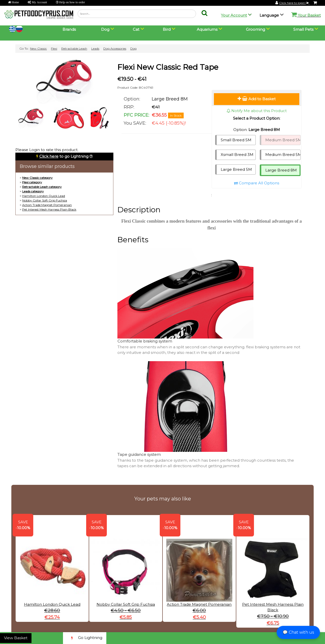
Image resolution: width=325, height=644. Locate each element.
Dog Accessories (115, 48)
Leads (95, 48)
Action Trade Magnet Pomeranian (47, 205)
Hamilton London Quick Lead (44, 196)
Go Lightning (85, 638)
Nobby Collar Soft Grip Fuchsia (45, 200)
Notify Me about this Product (257, 111)
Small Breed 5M (236, 140)
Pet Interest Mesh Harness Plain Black (49, 209)
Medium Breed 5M (283, 140)
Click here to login (294, 3)
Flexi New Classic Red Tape (168, 67)
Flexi (54, 48)
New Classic (38, 48)
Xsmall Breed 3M (237, 155)
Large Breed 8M (281, 170)
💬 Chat (298, 632)
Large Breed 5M (236, 169)
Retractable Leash (74, 48)
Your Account (234, 15)
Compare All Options (257, 183)
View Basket (16, 638)
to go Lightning (64, 156)
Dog (133, 48)
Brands (69, 29)
